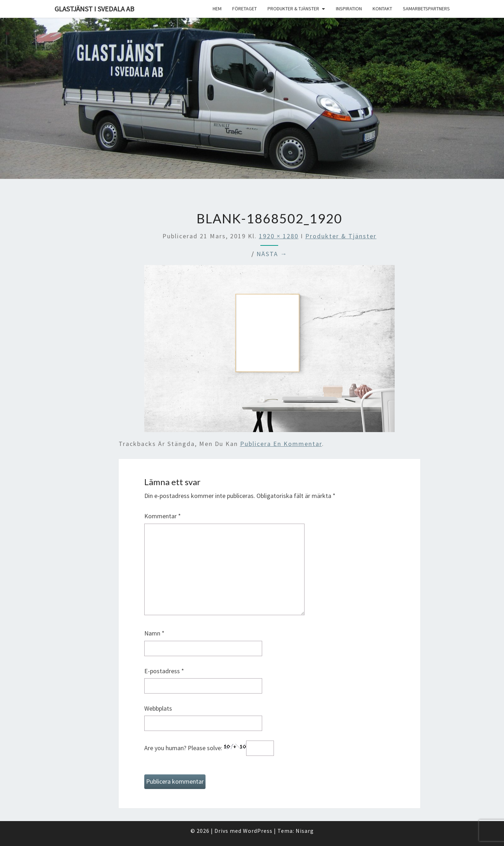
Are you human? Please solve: (209, 748)
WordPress (258, 831)
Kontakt (382, 9)
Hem (217, 9)
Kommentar (163, 516)
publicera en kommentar (281, 444)
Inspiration (349, 9)
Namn (154, 633)
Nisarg (305, 831)
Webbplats (158, 708)
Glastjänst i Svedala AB (94, 9)
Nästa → (272, 254)
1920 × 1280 (279, 236)
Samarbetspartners (426, 9)
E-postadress (164, 671)
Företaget (245, 9)
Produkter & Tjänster (293, 9)
